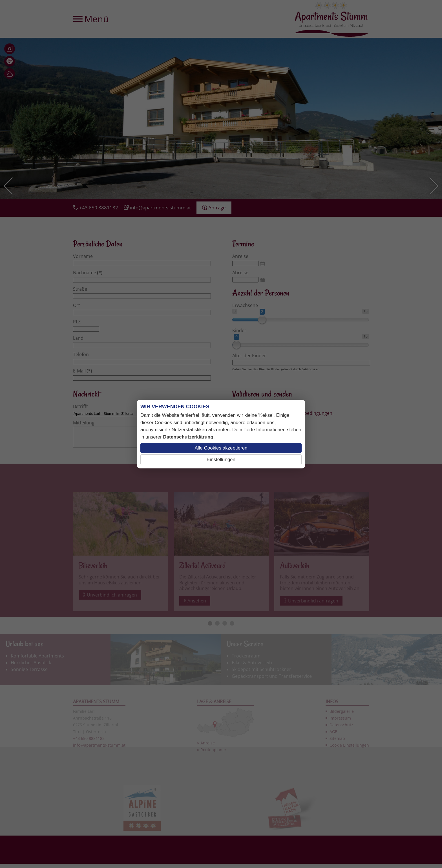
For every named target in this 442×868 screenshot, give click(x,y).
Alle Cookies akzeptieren (221, 448)
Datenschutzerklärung (188, 437)
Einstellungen (221, 460)
